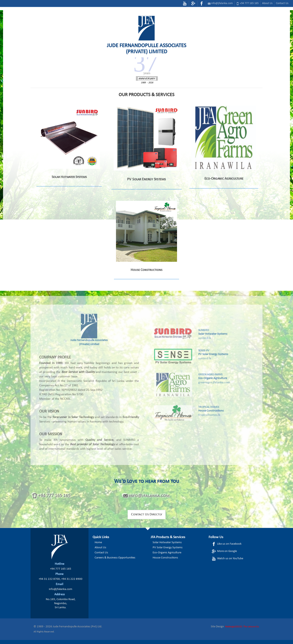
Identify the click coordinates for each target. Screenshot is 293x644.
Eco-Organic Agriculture (167, 553)
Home (98, 542)
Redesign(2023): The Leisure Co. (242, 627)
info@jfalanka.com (222, 3)
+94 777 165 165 (249, 3)
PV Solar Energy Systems (168, 548)
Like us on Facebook (226, 544)
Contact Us (282, 3)
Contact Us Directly (147, 514)
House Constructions (165, 558)
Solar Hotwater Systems (167, 542)
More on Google (224, 551)
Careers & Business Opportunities (115, 558)
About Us (267, 3)
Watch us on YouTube (227, 559)
